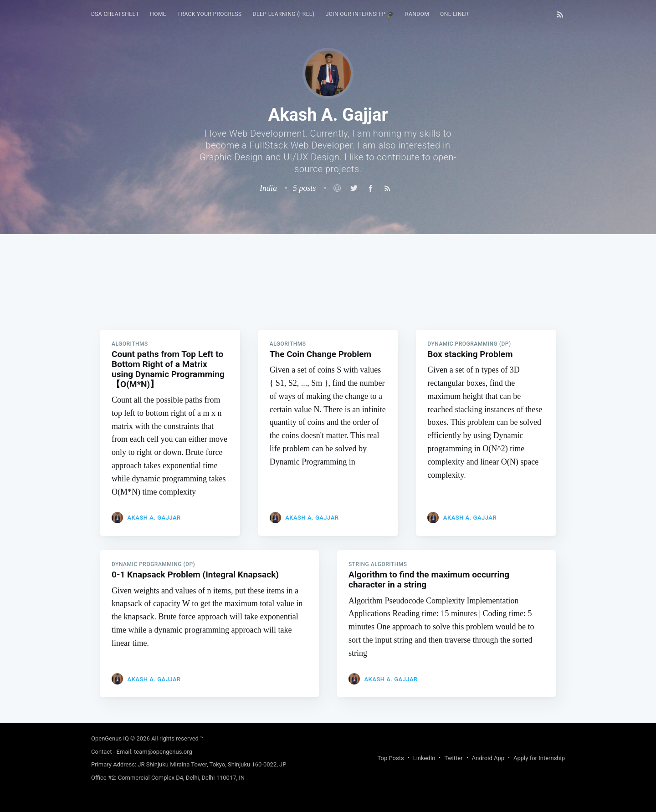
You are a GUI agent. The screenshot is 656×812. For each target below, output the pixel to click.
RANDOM (417, 14)
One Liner (454, 14)
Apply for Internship (539, 758)
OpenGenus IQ (110, 738)
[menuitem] (115, 14)
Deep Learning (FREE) (284, 14)
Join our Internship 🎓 (360, 14)
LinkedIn (424, 758)
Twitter (453, 758)
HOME (158, 14)
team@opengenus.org (163, 752)
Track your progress (210, 14)
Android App (488, 758)
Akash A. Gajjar (154, 520)
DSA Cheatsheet (115, 14)
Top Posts (390, 758)
